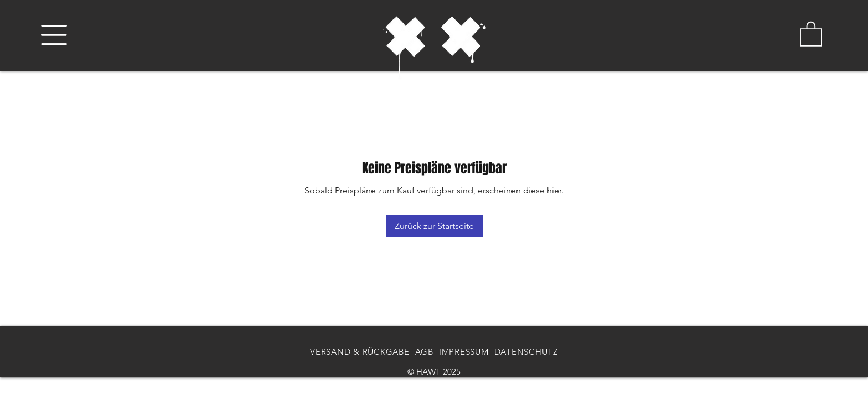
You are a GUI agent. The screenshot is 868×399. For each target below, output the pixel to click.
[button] (54, 35)
